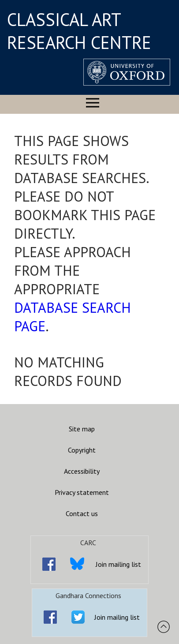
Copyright (82, 450)
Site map (82, 429)
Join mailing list (118, 564)
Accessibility (82, 471)
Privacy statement (82, 492)
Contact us (82, 513)
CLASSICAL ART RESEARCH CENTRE (79, 31)
